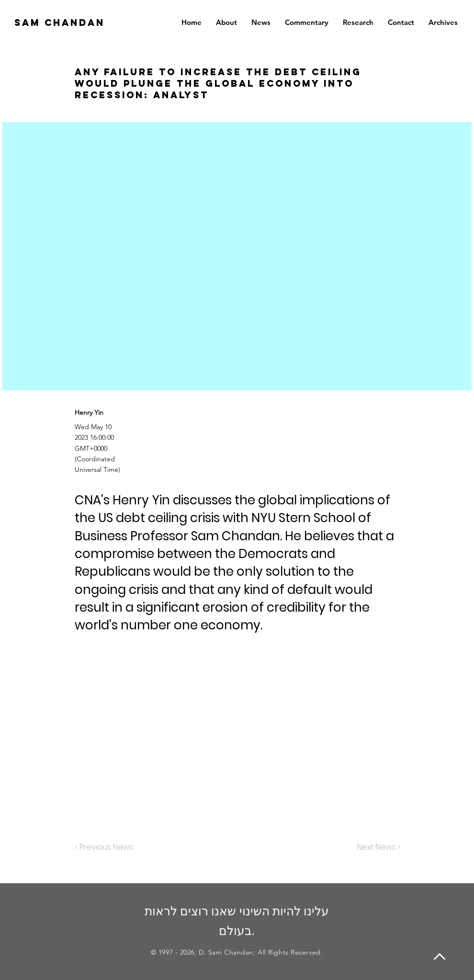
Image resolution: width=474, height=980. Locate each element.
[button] (443, 23)
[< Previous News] (106, 847)
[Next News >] (376, 847)
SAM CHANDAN (60, 23)
